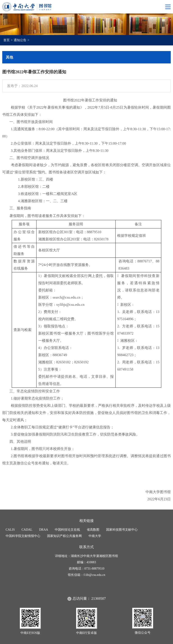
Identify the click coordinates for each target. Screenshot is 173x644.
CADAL (27, 530)
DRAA (44, 530)
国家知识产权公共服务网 (64, 536)
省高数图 (93, 530)
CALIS (10, 530)
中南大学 (95, 536)
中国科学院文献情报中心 (23, 536)
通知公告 (20, 40)
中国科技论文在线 (67, 530)
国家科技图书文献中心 (122, 530)
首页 (7, 40)
